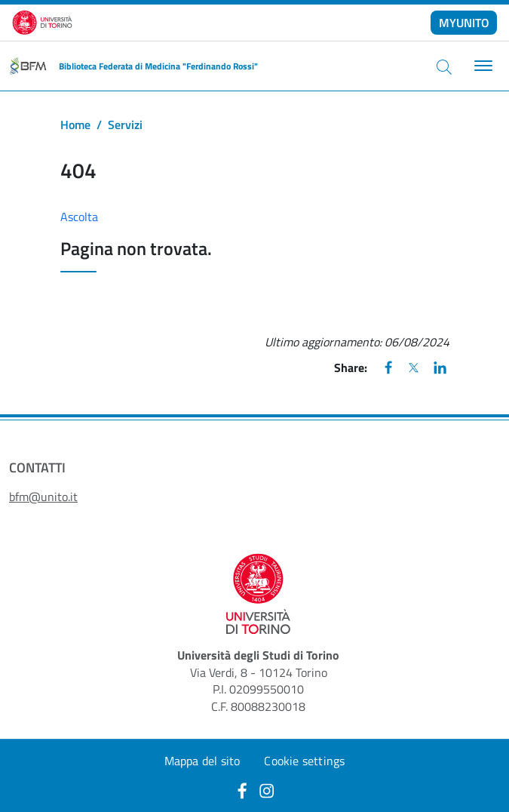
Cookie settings (304, 761)
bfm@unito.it (43, 497)
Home (75, 125)
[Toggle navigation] (481, 66)
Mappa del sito (202, 761)
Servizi (125, 125)
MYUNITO (464, 23)
